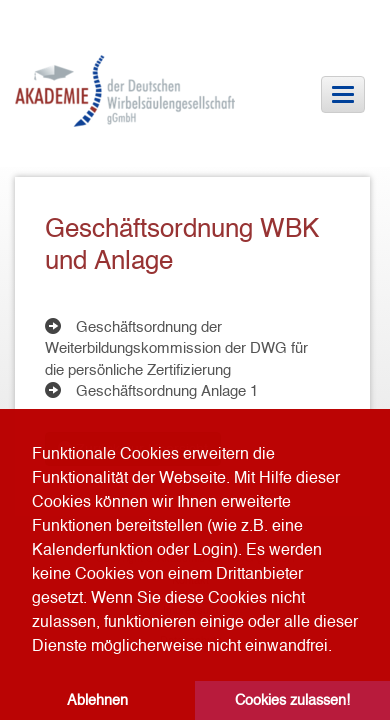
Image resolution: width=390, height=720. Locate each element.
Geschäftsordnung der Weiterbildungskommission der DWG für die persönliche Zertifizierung (176, 348)
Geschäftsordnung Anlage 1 (167, 390)
